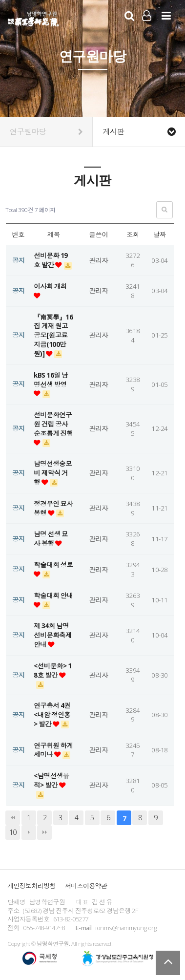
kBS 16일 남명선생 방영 (51, 380)
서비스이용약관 (86, 886)
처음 (13, 818)
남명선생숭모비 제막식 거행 (53, 473)
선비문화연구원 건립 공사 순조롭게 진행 (53, 424)
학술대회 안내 (53, 596)
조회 (133, 234)
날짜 (160, 234)
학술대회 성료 (53, 565)
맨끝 (44, 832)
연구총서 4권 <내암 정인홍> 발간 (52, 715)
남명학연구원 (33, 18)
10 (13, 832)
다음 (29, 832)
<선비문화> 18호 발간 (52, 671)
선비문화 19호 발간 (51, 260)
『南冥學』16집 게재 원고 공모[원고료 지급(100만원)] (53, 335)
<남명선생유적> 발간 (51, 780)
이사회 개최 (50, 286)
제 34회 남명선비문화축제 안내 (53, 635)
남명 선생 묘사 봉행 (51, 539)
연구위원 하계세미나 (53, 750)
